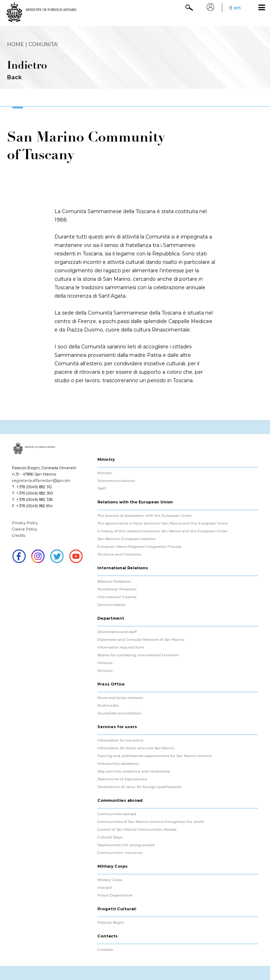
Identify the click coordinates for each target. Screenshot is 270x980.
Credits (19, 535)
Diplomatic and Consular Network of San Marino (141, 640)
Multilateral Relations (117, 589)
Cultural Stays (110, 837)
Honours (105, 663)
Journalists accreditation (119, 713)
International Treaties (117, 597)
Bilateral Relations (114, 582)
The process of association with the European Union (144, 516)
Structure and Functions (119, 554)
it (231, 8)
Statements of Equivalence (122, 779)
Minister (105, 473)
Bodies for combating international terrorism (138, 655)
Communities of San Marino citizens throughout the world (150, 822)
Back (14, 77)
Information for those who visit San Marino (136, 748)
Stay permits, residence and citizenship (134, 771)
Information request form (121, 647)
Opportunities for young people (126, 845)
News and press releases (120, 698)
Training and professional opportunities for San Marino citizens (154, 756)
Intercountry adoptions (118, 764)
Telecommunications (116, 481)
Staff (102, 489)
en (237, 8)
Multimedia (108, 706)
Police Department (115, 895)
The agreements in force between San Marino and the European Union (163, 523)
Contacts (105, 950)
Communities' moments (120, 853)
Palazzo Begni (111, 923)
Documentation (112, 605)
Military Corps (110, 880)
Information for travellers (120, 740)
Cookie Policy (25, 529)
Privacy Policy (25, 523)
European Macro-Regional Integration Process (139, 547)
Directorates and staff (117, 632)
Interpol (105, 888)
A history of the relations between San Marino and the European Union (162, 531)
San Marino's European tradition (127, 539)
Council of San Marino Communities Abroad (137, 830)
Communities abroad (117, 814)
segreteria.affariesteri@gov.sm (41, 480)
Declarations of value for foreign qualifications (139, 787)
